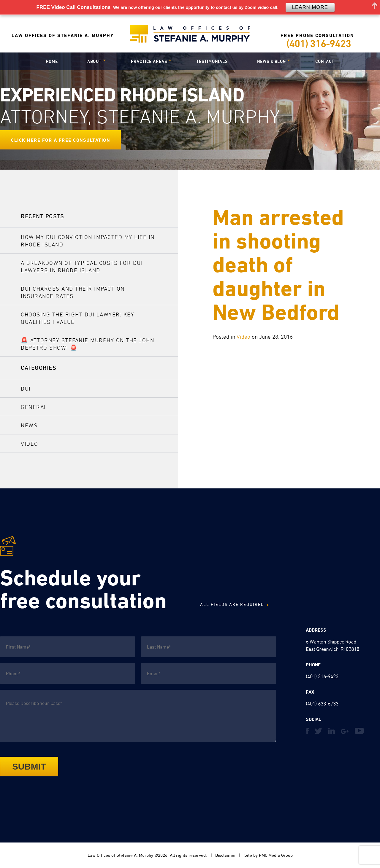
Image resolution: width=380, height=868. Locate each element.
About (94, 61)
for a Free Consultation (76, 140)
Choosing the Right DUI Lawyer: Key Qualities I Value (77, 318)
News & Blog (271, 61)
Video (243, 337)
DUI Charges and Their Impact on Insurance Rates (73, 292)
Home (52, 61)
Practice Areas (149, 61)
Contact (325, 61)
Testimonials (212, 61)
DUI (26, 388)
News (29, 425)
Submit (29, 766)
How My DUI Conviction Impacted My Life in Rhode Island (88, 241)
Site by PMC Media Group (268, 855)
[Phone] (68, 673)
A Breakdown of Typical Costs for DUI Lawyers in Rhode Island (82, 266)
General (34, 407)
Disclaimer (226, 855)
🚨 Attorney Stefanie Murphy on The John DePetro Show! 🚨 (87, 344)
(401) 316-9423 (319, 43)
